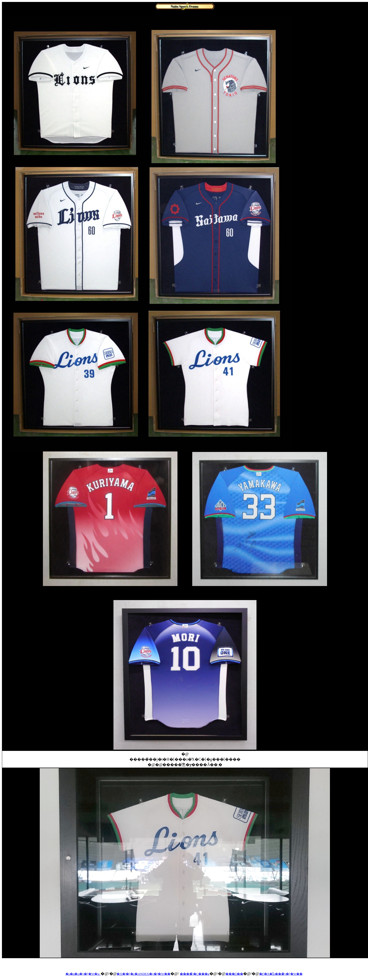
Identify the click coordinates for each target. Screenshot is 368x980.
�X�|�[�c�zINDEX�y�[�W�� (143, 974)
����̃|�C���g (195, 974)
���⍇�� (234, 974)
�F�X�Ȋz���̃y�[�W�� (281, 974)
